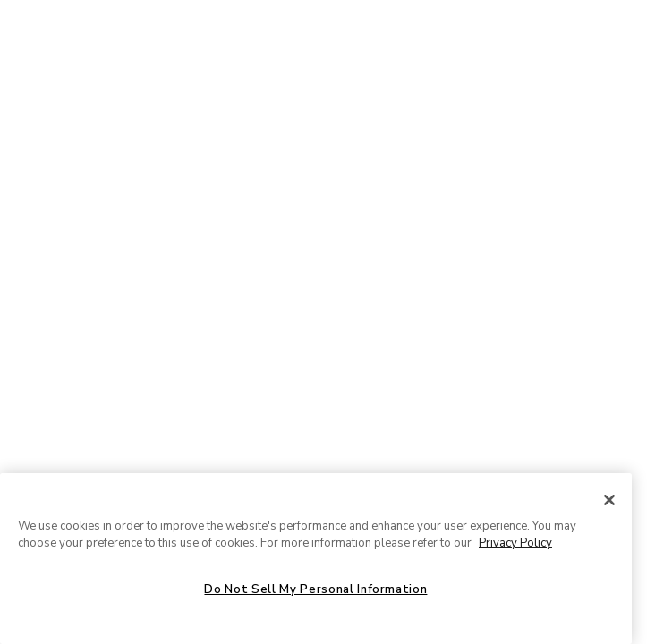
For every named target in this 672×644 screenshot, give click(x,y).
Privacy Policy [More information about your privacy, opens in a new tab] (515, 543)
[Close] (609, 500)
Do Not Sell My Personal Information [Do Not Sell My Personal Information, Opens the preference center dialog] (315, 589)
